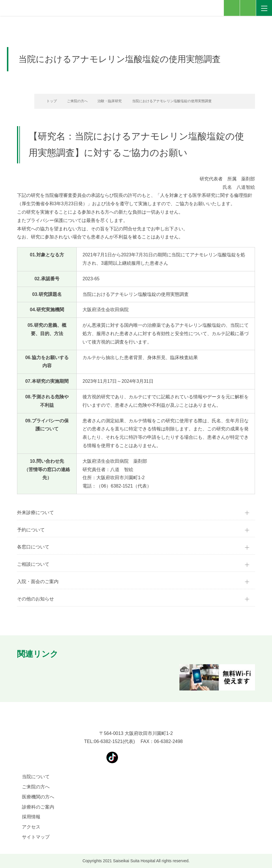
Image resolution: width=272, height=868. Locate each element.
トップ (49, 101)
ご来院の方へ (75, 101)
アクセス (31, 827)
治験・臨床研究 (109, 101)
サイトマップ (36, 837)
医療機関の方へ (38, 797)
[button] (17, 677)
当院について (36, 777)
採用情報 (31, 817)
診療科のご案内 (38, 807)
